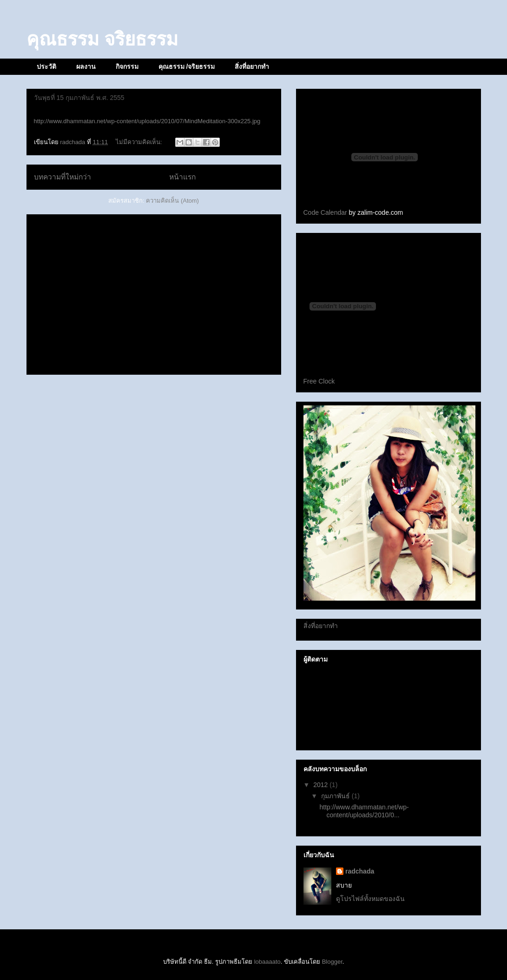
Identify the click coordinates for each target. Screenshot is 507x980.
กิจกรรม (127, 66)
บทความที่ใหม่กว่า (63, 177)
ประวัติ (46, 66)
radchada (360, 871)
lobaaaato (267, 962)
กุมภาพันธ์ (336, 796)
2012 (321, 785)
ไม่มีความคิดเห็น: (140, 142)
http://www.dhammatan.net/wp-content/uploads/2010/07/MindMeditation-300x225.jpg (147, 121)
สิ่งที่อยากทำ (252, 66)
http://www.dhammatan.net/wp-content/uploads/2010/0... (364, 811)
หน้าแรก (182, 177)
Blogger (332, 962)
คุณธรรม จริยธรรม (102, 39)
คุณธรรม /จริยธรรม (187, 66)
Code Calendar (325, 212)
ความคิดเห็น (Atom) (172, 201)
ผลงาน (86, 66)
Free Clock (319, 381)
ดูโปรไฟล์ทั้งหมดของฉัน (370, 899)
